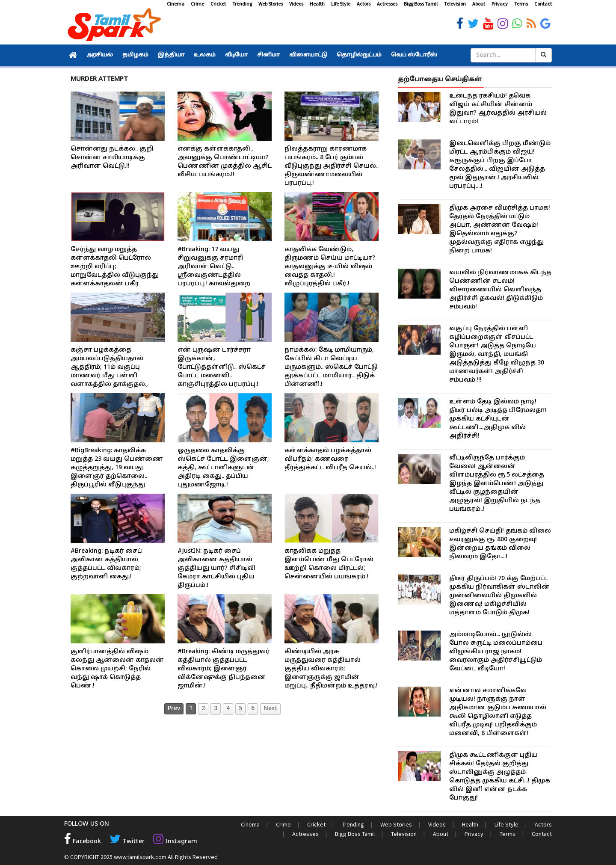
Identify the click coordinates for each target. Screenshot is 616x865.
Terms (521, 4)
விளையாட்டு (308, 55)
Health (317, 4)
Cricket (218, 4)
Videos (296, 4)
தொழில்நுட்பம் (359, 55)
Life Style (341, 4)
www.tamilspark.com (140, 856)
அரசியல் (100, 55)
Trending (242, 4)
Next (270, 709)
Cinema (176, 4)
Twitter (126, 842)
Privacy (500, 4)
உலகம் (205, 55)
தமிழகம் (135, 55)
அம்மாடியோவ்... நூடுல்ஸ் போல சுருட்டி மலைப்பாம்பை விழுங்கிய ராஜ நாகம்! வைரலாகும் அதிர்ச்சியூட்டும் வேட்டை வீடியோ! (496, 652)
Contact (543, 4)
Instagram (174, 842)
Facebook (83, 842)
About (479, 4)
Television (455, 4)
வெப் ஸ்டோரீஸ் (414, 55)
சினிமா (268, 55)
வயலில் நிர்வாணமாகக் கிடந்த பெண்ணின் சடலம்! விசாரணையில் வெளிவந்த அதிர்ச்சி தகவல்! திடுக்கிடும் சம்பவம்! (500, 290)
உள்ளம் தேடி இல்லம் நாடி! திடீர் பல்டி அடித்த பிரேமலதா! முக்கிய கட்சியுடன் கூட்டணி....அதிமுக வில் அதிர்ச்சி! (498, 419)
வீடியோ (236, 55)
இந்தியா (171, 55)
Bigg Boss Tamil (421, 4)
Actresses (387, 4)
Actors (364, 4)
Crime (197, 4)
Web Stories (271, 4)
